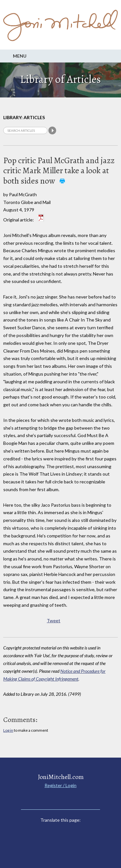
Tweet (54, 620)
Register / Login (60, 785)
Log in (8, 730)
